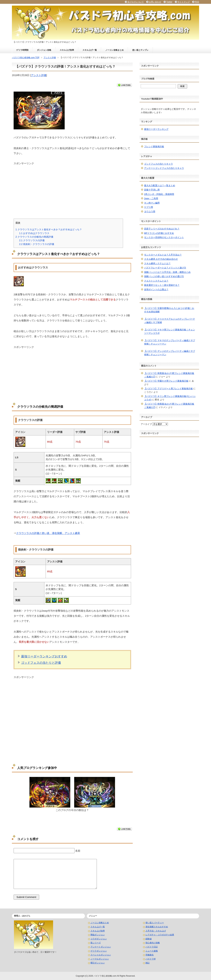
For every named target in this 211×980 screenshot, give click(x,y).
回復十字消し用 (152, 190)
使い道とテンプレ (140, 50)
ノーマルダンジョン (100, 959)
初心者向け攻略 (153, 943)
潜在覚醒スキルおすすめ (157, 927)
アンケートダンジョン (101, 947)
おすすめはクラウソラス (34, 233)
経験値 (149, 939)
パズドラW (151, 959)
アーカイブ (146, 424)
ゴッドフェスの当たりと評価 (41, 663)
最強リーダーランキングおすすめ (44, 656)
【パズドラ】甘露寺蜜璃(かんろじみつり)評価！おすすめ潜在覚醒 (169, 310)
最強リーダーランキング (156, 129)
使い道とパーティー (155, 923)
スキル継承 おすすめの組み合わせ (161, 259)
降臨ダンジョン (98, 935)
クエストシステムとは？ (156, 281)
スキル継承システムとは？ (157, 263)
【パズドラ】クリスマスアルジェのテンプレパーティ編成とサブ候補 (170, 321)
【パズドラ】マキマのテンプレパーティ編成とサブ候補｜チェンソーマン (170, 342)
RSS (197, 2)
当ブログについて (136, 2)
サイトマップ (184, 2)
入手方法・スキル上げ (156, 931)
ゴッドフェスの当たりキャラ (159, 164)
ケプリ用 (149, 207)
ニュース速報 (152, 951)
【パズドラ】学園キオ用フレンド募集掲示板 (166, 381)
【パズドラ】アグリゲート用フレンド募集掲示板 (168, 389)
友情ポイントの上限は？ (156, 289)
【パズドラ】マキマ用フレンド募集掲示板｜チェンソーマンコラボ (170, 331)
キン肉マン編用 (152, 203)
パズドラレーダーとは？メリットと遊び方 (165, 268)
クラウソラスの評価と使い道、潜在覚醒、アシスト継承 (48, 533)
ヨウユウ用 (150, 212)
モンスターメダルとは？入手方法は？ (163, 255)
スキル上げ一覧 (90, 50)
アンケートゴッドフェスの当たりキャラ (164, 168)
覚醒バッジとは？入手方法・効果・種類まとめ (167, 272)
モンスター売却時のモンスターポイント (164, 237)
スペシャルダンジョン (101, 955)
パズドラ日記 (152, 947)
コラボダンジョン (99, 939)
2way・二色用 (151, 198)
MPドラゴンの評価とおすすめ (159, 233)
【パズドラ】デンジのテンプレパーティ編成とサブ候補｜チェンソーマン (170, 353)
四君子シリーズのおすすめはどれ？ (162, 229)
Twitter (169, 2)
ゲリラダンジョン (99, 951)
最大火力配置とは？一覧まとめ (160, 185)
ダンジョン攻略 (44, 50)
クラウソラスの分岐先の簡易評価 (34, 237)
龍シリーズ (96, 943)
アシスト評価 (39, 75)
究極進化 (150, 955)
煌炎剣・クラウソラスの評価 (37, 244)
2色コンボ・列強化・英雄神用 (159, 194)
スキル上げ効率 (67, 50)
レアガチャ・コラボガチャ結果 (160, 935)
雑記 (148, 963)
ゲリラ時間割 (22, 50)
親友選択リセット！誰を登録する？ (162, 285)
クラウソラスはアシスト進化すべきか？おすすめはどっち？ (49, 229)
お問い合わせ (155, 2)
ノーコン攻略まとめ (115, 50)
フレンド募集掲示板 (154, 146)
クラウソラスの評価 (32, 240)
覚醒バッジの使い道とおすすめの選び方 (164, 276)
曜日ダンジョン (98, 963)
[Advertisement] (72, 189)
